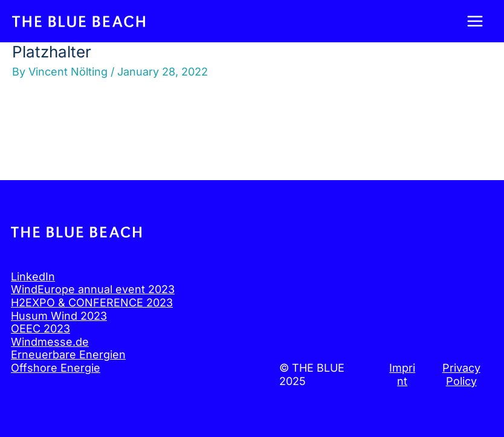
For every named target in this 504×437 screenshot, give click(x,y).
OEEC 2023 (40, 329)
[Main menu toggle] (475, 21)
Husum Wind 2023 (59, 316)
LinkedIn (33, 277)
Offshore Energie (56, 368)
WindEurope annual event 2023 (93, 289)
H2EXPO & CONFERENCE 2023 (92, 303)
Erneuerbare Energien (68, 354)
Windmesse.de (50, 342)
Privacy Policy (461, 374)
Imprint (402, 374)
